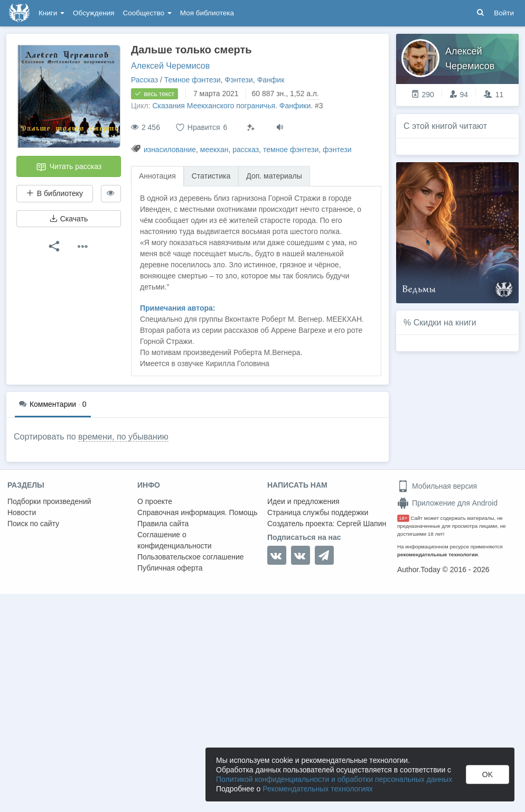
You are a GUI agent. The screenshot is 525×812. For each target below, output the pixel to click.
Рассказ (144, 80)
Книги (51, 13)
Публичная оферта (170, 568)
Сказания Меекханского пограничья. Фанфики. (232, 106)
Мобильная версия (437, 486)
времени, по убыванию (123, 437)
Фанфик (271, 80)
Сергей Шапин (361, 524)
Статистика (211, 176)
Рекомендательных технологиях (318, 789)
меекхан (214, 150)
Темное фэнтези (193, 80)
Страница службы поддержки (318, 512)
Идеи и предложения (303, 501)
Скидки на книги (445, 323)
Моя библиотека (207, 13)
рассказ (246, 150)
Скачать (69, 219)
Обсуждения (93, 13)
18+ (403, 518)
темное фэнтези (291, 150)
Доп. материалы (274, 176)
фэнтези (337, 150)
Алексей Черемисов (170, 66)
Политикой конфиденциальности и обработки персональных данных (334, 779)
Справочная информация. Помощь (198, 512)
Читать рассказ (69, 167)
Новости (22, 512)
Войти (504, 13)
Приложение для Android (447, 503)
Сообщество (147, 13)
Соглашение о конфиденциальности (175, 540)
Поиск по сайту (33, 524)
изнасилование (170, 150)
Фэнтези (239, 80)
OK (487, 774)
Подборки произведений (49, 501)
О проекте (155, 501)
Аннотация (157, 176)
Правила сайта (163, 524)
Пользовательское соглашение (191, 557)
